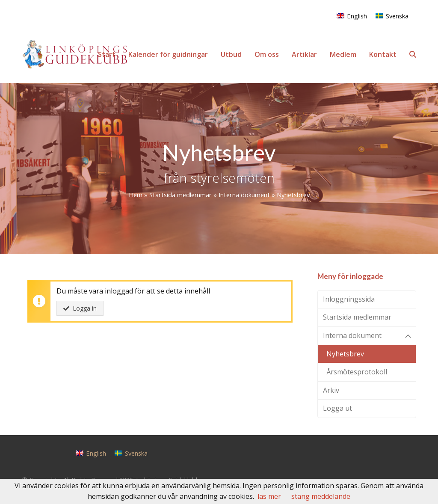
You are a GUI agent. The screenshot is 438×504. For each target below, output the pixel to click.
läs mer (269, 496)
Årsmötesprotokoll (357, 372)
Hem (136, 195)
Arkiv (331, 390)
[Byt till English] (352, 16)
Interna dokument (244, 195)
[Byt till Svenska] (392, 16)
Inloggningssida (349, 299)
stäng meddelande (321, 496)
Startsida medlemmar (181, 195)
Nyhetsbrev (345, 354)
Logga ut (337, 408)
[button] (413, 54)
